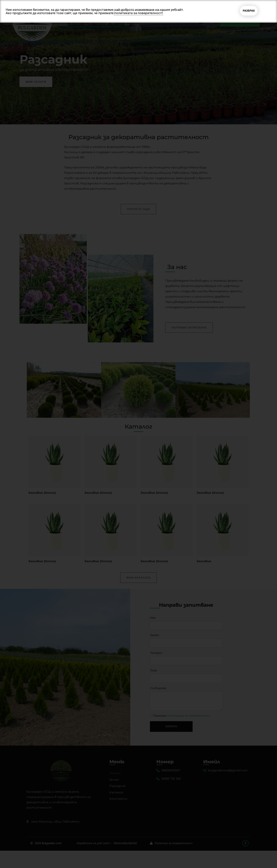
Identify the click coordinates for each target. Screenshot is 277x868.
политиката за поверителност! (138, 13)
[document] (138, 434)
